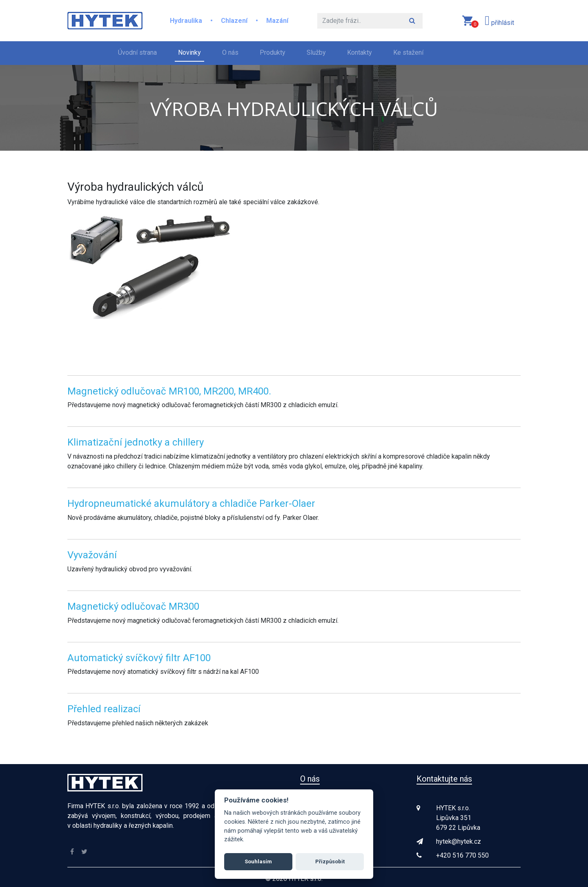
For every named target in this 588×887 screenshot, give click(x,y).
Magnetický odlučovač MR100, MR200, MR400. (169, 391)
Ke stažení (408, 52)
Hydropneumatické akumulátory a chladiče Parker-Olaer (191, 504)
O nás (230, 52)
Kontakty (360, 52)
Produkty (273, 52)
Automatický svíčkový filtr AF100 (139, 658)
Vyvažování (92, 555)
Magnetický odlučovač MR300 (133, 606)
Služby (316, 52)
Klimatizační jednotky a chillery (136, 442)
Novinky (189, 52)
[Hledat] (360, 21)
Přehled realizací (104, 709)
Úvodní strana (139, 52)
